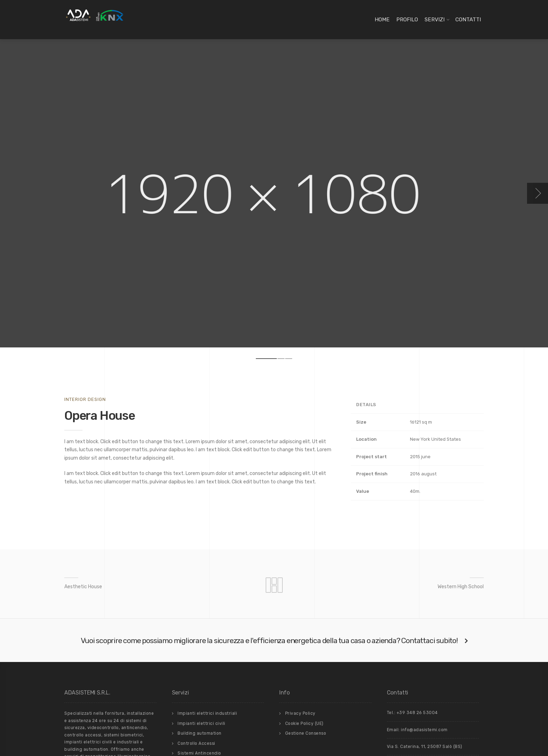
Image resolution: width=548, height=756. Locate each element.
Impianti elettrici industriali (207, 713)
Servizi (435, 20)
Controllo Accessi (196, 743)
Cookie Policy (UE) (304, 723)
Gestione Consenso (306, 733)
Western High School (461, 587)
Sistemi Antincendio (199, 753)
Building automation (200, 733)
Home (382, 20)
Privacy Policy (300, 713)
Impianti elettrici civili (201, 723)
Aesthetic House (83, 587)
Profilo (407, 20)
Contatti (468, 20)
